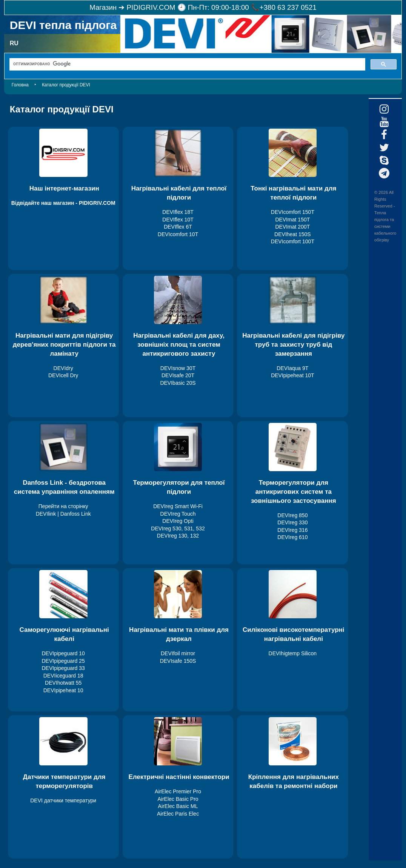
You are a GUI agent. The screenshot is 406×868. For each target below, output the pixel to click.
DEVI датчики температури (63, 800)
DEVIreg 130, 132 (178, 536)
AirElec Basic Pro (178, 799)
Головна (20, 85)
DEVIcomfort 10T (178, 234)
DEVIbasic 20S (178, 383)
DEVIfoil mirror (178, 653)
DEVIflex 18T (178, 212)
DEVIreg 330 (292, 522)
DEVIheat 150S (293, 234)
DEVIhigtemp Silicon (293, 653)
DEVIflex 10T (178, 220)
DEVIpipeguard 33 (63, 668)
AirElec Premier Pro (178, 791)
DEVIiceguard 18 (63, 676)
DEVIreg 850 (292, 515)
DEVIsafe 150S (178, 661)
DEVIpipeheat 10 (63, 690)
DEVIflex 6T (178, 227)
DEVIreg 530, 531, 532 (178, 528)
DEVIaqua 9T (292, 368)
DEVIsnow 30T (178, 368)
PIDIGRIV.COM (151, 7)
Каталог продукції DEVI (66, 85)
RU (14, 43)
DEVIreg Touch (178, 514)
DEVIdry (63, 368)
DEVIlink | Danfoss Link (63, 514)
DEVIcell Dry (63, 375)
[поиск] (187, 64)
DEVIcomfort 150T (293, 212)
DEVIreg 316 (292, 530)
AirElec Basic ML (178, 806)
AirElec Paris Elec (178, 814)
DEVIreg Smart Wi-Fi (178, 506)
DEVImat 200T (292, 227)
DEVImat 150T (292, 220)
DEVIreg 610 (292, 537)
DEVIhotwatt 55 (63, 683)
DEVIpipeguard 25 (63, 661)
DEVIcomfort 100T (293, 241)
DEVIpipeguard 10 (63, 653)
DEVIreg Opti (178, 521)
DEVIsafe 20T (178, 375)
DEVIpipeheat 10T (292, 375)
